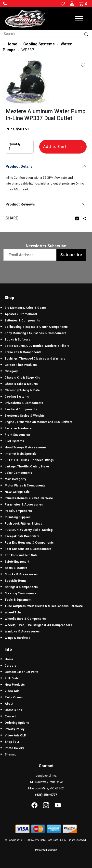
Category (11, 371)
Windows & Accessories (22, 631)
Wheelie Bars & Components (25, 619)
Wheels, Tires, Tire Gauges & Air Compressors (38, 625)
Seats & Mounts (16, 568)
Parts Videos (14, 697)
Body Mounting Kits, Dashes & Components (35, 333)
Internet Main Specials (20, 454)
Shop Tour (12, 742)
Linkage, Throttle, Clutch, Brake (27, 466)
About (9, 704)
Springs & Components (21, 587)
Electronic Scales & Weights (25, 416)
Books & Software (18, 340)
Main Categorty (15, 479)
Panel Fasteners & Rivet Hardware (29, 498)
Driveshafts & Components (24, 403)
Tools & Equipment (18, 600)
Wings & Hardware (18, 638)
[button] (5, 4)
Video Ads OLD (15, 735)
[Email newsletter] (31, 255)
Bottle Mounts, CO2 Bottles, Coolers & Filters (37, 346)
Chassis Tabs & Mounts (21, 384)
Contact (10, 716)
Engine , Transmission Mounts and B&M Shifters (39, 422)
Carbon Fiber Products (21, 365)
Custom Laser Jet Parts (21, 672)
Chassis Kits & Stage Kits (22, 378)
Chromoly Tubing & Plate (22, 390)
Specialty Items (16, 581)
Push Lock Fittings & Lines (23, 524)
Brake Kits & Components (23, 352)
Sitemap (10, 754)
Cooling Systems (17, 397)
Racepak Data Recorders (22, 536)
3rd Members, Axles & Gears (25, 308)
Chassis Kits (13, 710)
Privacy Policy (14, 729)
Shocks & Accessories (21, 574)
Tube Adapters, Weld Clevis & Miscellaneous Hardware (44, 606)
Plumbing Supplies (18, 517)
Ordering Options (17, 723)
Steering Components (20, 593)
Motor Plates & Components (25, 486)
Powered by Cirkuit (46, 850)
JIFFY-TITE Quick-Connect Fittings (29, 460)
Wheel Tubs (13, 612)
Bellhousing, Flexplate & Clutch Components (36, 327)
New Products (15, 685)
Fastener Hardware (18, 428)
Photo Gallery (14, 748)
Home (9, 659)
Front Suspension (17, 435)
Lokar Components (18, 473)
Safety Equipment (17, 562)
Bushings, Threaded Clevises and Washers (35, 359)
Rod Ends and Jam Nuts (21, 555)
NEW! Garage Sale (17, 492)
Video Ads (12, 691)
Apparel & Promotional (21, 314)
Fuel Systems (14, 441)
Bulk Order (12, 678)
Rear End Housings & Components (29, 543)
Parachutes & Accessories (24, 505)
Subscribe (71, 255)
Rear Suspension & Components (28, 549)
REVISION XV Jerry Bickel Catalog (29, 530)
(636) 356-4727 (46, 795)
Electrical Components (21, 409)
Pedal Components (18, 511)
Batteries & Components (22, 320)
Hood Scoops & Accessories (26, 447)
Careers (11, 666)
